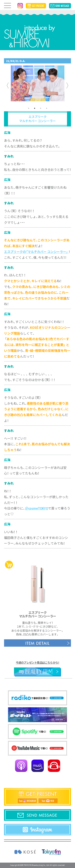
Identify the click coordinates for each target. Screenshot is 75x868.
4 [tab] (47, 108)
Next (67, 85)
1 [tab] (29, 108)
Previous (8, 85)
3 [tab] (41, 108)
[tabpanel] (38, 85)
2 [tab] (35, 108)
